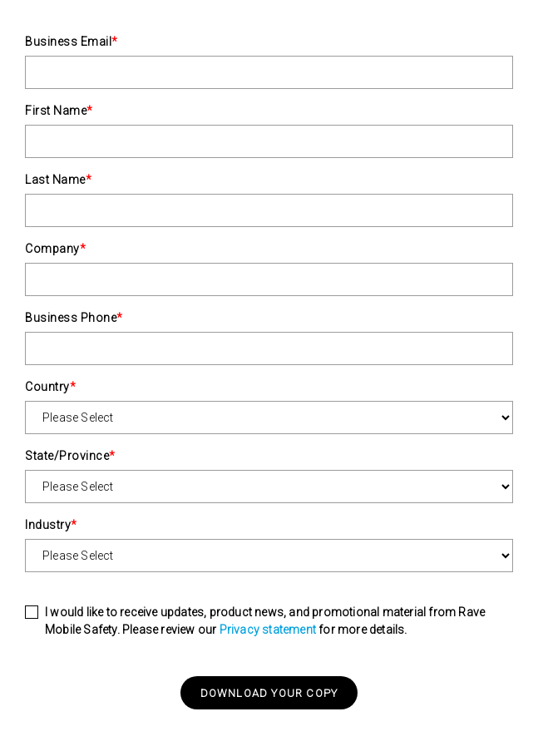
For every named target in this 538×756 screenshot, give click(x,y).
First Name (59, 111)
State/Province (70, 456)
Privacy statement (268, 630)
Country (50, 387)
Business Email (72, 42)
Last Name (58, 180)
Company (55, 249)
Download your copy (269, 693)
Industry (51, 525)
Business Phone (74, 318)
